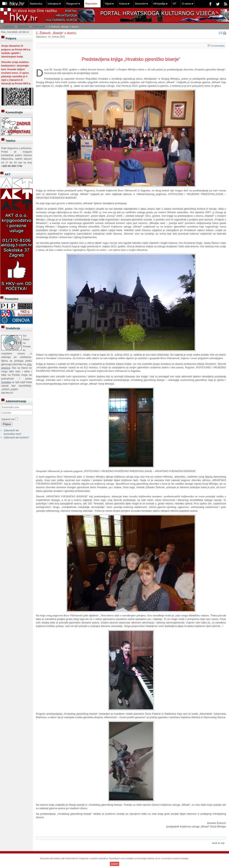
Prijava (7, 424)
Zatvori (115, 864)
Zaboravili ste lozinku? (16, 437)
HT (175, 4)
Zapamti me (8, 419)
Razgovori (72, 4)
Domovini (140, 4)
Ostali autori (39, 27)
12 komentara (218, 46)
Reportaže (91, 4)
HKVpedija (159, 4)
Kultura (123, 4)
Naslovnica (36, 4)
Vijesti (108, 4)
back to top (218, 843)
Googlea (6, 382)
